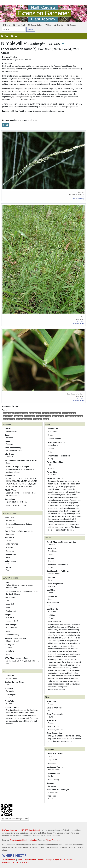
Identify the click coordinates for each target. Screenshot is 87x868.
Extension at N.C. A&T (11, 863)
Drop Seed (45, 49)
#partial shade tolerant (24, 419)
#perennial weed (9, 419)
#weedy (46, 419)
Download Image (79, 199)
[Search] (14, 29)
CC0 (83, 197)
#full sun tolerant (22, 413)
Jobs (20, 860)
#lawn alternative (35, 413)
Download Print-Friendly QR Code (15, 819)
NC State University (10, 830)
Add (5, 125)
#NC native (18, 416)
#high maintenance (69, 413)
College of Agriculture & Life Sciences (61, 860)
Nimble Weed (62, 49)
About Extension (9, 860)
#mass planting (55, 413)
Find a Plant (19, 25)
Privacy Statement (53, 840)
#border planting (58, 416)
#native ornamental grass (74, 416)
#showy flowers (9, 413)
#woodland (37, 419)
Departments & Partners (34, 860)
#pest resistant (29, 416)
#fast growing (8, 416)
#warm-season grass (43, 416)
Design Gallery (35, 25)
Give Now (59, 25)
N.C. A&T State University (31, 830)
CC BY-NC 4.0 (80, 321)
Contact (72, 25)
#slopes (45, 413)
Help (48, 25)
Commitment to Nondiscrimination (23, 840)
